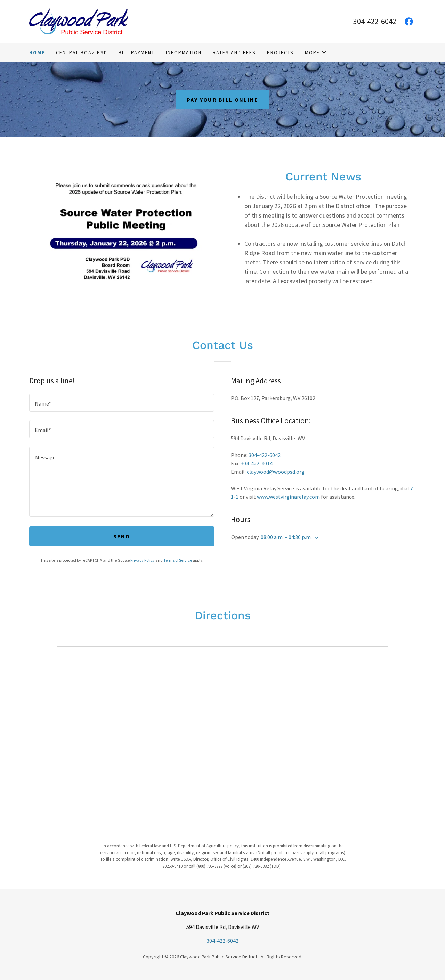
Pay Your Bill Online (223, 100)
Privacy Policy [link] (143, 560)
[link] (79, 21)
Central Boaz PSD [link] (82, 52)
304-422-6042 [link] (375, 21)
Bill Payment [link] (137, 52)
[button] (316, 52)
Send (122, 536)
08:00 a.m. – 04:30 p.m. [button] (286, 537)
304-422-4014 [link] (257, 463)
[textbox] (122, 403)
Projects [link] (280, 52)
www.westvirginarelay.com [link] (288, 497)
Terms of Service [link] (178, 560)
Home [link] (37, 52)
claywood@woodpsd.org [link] (276, 472)
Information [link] (184, 52)
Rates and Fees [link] (234, 52)
